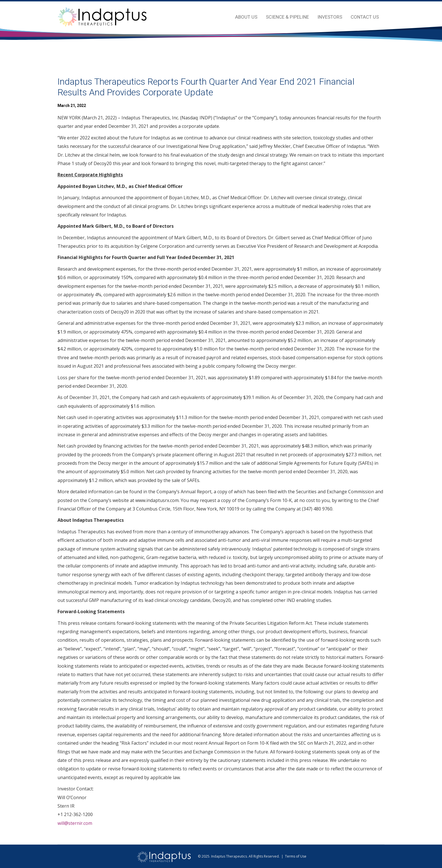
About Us (246, 17)
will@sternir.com (75, 823)
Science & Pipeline (287, 17)
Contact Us (365, 17)
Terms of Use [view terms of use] (296, 856)
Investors (330, 17)
